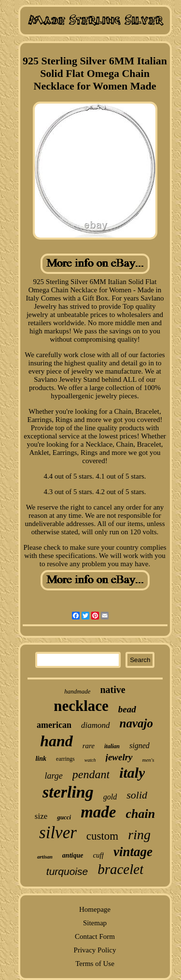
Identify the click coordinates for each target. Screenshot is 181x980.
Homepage (95, 909)
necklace (81, 706)
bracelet (120, 869)
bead (127, 709)
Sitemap (95, 923)
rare (89, 746)
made (98, 812)
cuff (98, 855)
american (54, 725)
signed (139, 746)
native (112, 690)
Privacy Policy (95, 950)
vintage (133, 852)
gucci (64, 817)
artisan (45, 857)
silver (58, 833)
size (41, 816)
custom (102, 836)
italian (112, 746)
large (54, 776)
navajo (136, 723)
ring (139, 835)
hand (56, 741)
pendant (91, 774)
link (41, 759)
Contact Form (95, 936)
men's (148, 760)
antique (73, 855)
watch (90, 760)
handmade (77, 691)
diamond (96, 725)
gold (110, 797)
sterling (68, 792)
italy (132, 773)
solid (137, 795)
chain (140, 814)
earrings (65, 759)
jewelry (119, 757)
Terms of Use (95, 964)
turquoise (67, 871)
